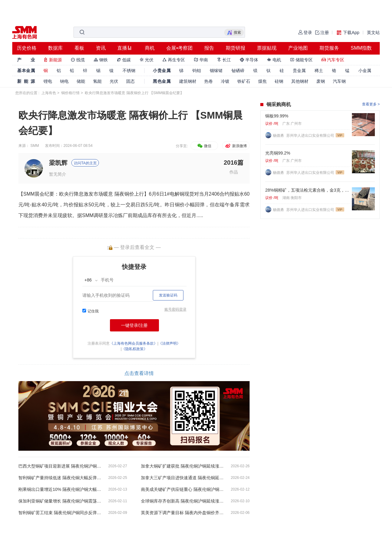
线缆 (78, 60)
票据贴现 (267, 48)
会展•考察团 (179, 48)
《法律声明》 (169, 343)
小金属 (365, 71)
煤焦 (262, 81)
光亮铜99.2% (278, 153)
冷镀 (225, 81)
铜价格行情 (70, 93)
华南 (201, 60)
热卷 (209, 81)
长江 (224, 60)
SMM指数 (361, 48)
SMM (35, 146)
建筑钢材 (188, 81)
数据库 (55, 48)
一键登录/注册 (134, 325)
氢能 (97, 81)
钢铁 (101, 60)
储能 (81, 81)
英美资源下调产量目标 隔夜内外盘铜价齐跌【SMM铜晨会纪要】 (182, 513)
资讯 (101, 48)
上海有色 (49, 93)
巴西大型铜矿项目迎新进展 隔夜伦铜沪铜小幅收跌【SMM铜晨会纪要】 (60, 466)
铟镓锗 (216, 71)
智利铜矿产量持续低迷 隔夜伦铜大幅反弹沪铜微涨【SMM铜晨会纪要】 (60, 478)
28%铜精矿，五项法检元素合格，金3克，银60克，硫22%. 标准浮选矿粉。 (307, 190)
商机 (150, 48)
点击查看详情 (139, 373)
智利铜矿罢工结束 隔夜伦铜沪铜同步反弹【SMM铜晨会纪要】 (60, 513)
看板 (79, 48)
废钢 (321, 81)
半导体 (249, 60)
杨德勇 (279, 136)
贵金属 (299, 71)
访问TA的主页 (85, 163)
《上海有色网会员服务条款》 (134, 343)
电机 (274, 60)
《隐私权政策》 (134, 349)
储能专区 (301, 60)
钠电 (64, 81)
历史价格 (27, 48)
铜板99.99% (277, 116)
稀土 (319, 71)
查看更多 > (371, 104)
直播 (122, 48)
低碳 (124, 60)
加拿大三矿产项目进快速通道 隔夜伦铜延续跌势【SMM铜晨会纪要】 (182, 478)
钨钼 (197, 71)
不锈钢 (129, 71)
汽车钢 (339, 81)
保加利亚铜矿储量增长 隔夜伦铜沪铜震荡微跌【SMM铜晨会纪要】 (60, 501)
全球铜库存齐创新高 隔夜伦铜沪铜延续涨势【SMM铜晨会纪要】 (182, 501)
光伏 (147, 60)
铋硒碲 (238, 71)
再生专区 (174, 60)
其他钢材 (300, 81)
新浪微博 (236, 146)
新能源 (53, 60)
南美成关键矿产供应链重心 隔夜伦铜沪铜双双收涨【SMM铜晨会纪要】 (182, 489)
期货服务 (329, 48)
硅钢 (279, 81)
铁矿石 (244, 81)
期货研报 (236, 48)
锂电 (48, 81)
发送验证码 (168, 295)
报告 (209, 48)
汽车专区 (333, 60)
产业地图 (298, 48)
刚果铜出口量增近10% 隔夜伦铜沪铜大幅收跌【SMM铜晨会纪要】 (60, 489)
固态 (130, 81)
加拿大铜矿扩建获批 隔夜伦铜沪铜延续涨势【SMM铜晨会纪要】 (182, 466)
